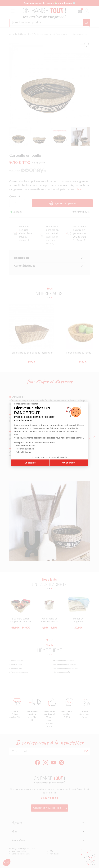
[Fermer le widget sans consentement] (26, 404)
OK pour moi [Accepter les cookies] (69, 463)
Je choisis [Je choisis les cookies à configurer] (30, 463)
